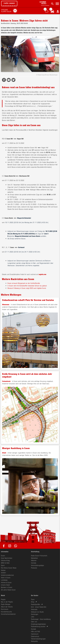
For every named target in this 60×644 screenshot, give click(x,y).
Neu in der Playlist (7, 602)
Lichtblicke (4, 580)
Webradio (34, 609)
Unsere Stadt (5, 585)
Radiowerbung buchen (38, 626)
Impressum (35, 634)
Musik (3, 595)
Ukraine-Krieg (5, 560)
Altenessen (6, 304)
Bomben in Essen (7, 587)
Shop (33, 602)
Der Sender (35, 595)
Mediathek (34, 558)
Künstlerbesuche (6, 612)
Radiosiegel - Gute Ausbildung (41, 619)
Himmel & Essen (6, 582)
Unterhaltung (35, 551)
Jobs (33, 617)
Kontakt (33, 629)
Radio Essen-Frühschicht (39, 556)
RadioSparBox (36, 604)
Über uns (34, 622)
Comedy (34, 563)
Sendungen (35, 614)
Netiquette (34, 641)
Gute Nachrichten (7, 558)
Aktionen (34, 560)
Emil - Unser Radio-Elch (39, 607)
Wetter (3, 570)
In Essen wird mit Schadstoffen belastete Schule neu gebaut (27, 286)
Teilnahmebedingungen (38, 639)
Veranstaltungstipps (38, 565)
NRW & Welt (5, 563)
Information (5, 551)
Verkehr (3, 573)
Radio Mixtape (6, 604)
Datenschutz (35, 636)
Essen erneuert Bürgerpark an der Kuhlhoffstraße (24, 283)
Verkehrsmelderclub (7, 575)
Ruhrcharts (5, 609)
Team (33, 599)
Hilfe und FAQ (35, 631)
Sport (3, 565)
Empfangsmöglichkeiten (39, 624)
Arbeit (4, 453)
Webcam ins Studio (37, 612)
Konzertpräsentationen (8, 614)
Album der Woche (7, 607)
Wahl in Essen (6, 578)
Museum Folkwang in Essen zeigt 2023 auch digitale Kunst (27, 288)
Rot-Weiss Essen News (9, 568)
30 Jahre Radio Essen (8, 590)
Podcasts (34, 568)
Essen (3, 556)
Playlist (3, 599)
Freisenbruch (6, 381)
